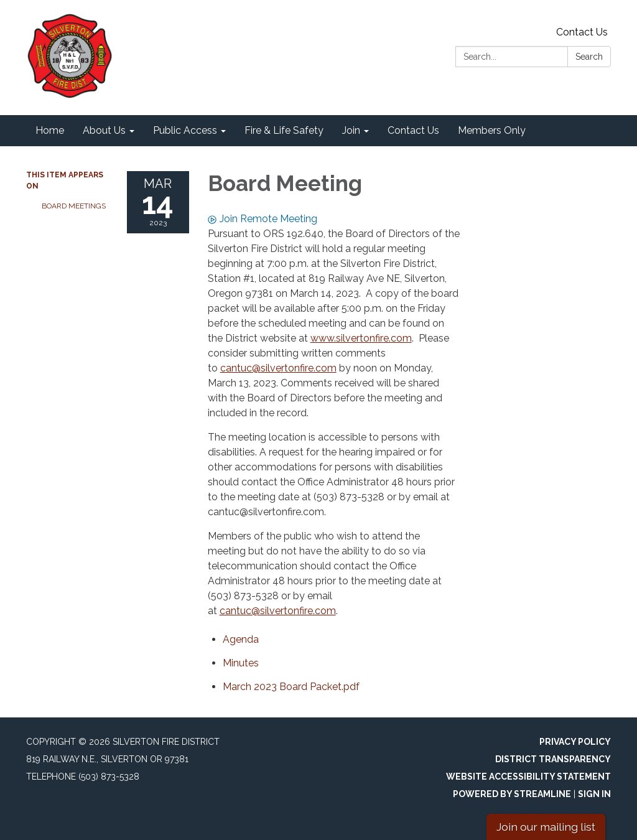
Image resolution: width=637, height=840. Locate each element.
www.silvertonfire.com (361, 338)
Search (589, 57)
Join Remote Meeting (263, 219)
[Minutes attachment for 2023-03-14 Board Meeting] (241, 663)
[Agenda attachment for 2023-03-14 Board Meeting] (241, 639)
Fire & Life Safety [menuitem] (284, 130)
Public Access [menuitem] (185, 130)
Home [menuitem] (50, 130)
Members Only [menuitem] (492, 130)
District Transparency (553, 759)
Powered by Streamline (512, 794)
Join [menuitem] (351, 130)
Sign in (594, 794)
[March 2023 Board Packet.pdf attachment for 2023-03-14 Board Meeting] (291, 687)
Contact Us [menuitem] (413, 130)
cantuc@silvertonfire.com (278, 368)
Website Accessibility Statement (528, 777)
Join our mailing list (546, 827)
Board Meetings (74, 206)
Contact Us (582, 32)
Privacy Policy (575, 742)
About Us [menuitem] (104, 130)
